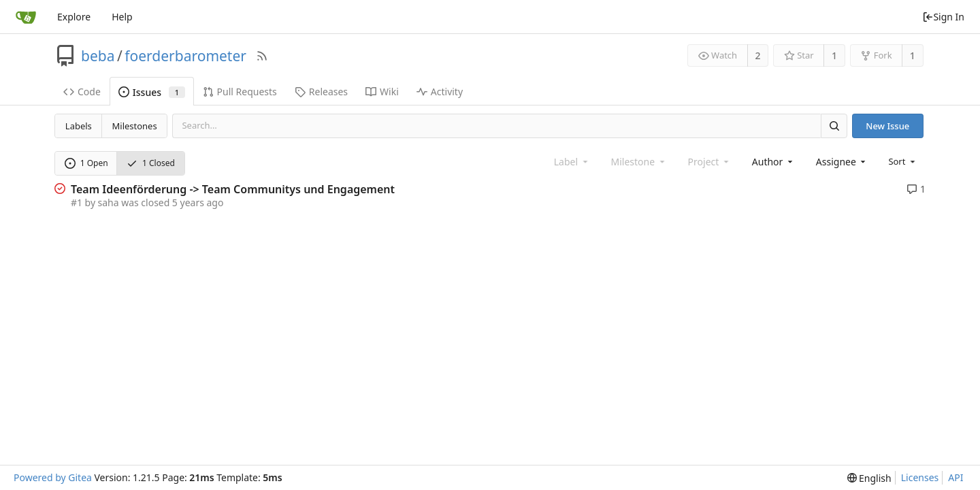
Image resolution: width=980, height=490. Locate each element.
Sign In (943, 17)
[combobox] (773, 162)
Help (122, 17)
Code (82, 92)
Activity (440, 92)
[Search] (834, 126)
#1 (77, 202)
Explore (74, 17)
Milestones (135, 126)
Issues (152, 92)
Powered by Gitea (53, 477)
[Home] (26, 17)
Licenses (920, 477)
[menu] (903, 161)
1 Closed (151, 163)
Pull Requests (240, 92)
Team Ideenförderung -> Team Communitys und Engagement (233, 189)
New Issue (887, 126)
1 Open (86, 163)
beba (98, 56)
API (955, 477)
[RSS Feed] (262, 56)
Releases (321, 92)
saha (109, 202)
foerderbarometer (185, 56)
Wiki (382, 92)
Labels (79, 126)
